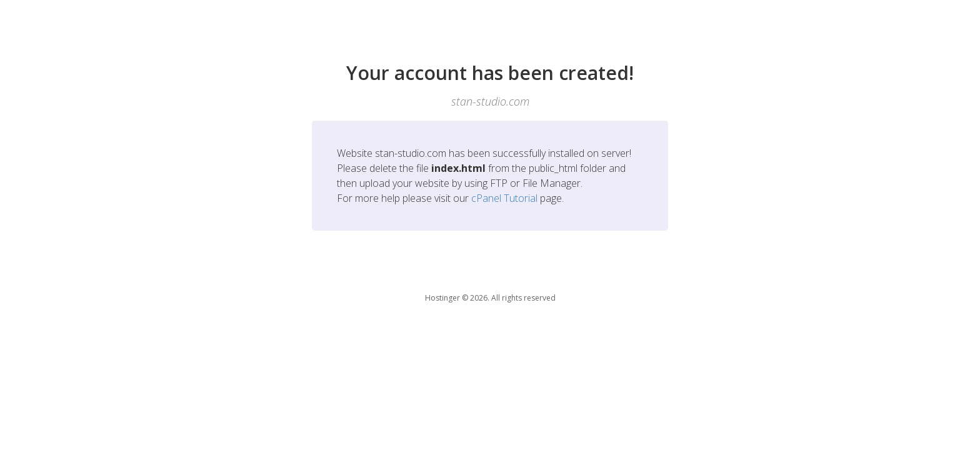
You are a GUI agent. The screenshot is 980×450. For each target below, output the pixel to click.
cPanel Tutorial (504, 198)
